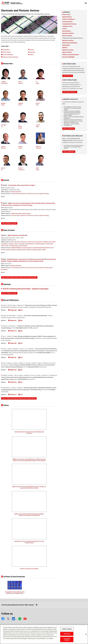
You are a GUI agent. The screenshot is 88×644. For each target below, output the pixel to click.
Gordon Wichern (23, 246)
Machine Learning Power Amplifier (29, 569)
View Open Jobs (68, 76)
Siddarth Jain (47, 242)
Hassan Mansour (30, 244)
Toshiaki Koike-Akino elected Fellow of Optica (22, 185)
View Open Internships (70, 92)
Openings (32, 52)
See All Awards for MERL (9, 223)
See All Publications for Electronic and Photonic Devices (19, 398)
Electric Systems (67, 36)
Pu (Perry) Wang (14, 246)
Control (65, 29)
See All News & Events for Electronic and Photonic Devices (19, 277)
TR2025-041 (12, 357)
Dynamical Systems (68, 33)
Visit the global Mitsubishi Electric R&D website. (18, 605)
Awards (31, 50)
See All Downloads (69, 152)
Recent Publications (7, 55)
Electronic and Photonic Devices (30, 194)
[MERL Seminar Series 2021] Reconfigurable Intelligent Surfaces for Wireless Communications (29, 515)
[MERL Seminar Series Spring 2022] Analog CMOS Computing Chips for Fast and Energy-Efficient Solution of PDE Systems (29, 460)
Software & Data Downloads (10, 57)
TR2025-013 (12, 395)
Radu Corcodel (32, 242)
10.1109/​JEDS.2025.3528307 (43, 353)
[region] (44, 634)
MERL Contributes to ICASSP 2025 (17, 235)
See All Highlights (69, 129)
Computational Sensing (39, 248)
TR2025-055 (12, 343)
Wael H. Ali (13, 242)
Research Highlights (68, 57)
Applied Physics (67, 17)
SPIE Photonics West (36, 390)
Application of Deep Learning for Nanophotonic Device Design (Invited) (29, 542)
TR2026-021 (12, 320)
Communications (16, 194)
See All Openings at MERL (9, 293)
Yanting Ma (22, 244)
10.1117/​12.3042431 (50, 390)
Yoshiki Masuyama (40, 244)
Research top (66, 14)
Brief (3, 197)
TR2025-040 (12, 370)
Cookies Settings (67, 629)
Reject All (67, 634)
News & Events (6, 52)
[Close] (86, 634)
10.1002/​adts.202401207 (33, 367)
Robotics (24, 250)
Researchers (5, 50)
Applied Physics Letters (7, 379)
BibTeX (4, 310)
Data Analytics (67, 31)
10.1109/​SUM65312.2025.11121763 (23, 328)
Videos (31, 55)
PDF (20, 310)
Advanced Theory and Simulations (14, 367)
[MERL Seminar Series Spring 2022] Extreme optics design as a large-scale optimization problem (29, 487)
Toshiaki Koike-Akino (16, 192)
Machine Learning (16, 250)
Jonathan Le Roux (13, 244)
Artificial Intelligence (17, 248)
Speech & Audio (41, 250)
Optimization (66, 45)
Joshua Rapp (49, 244)
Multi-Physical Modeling (70, 43)
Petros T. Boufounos (22, 242)
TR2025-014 (12, 382)
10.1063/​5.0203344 (22, 379)
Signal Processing (44, 194)
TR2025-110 (12, 331)
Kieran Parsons (27, 213)
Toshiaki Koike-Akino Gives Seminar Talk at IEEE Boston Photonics (29, 433)
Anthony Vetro (5, 246)
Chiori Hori (40, 242)
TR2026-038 (12, 310)
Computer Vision (67, 26)
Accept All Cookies (67, 639)
